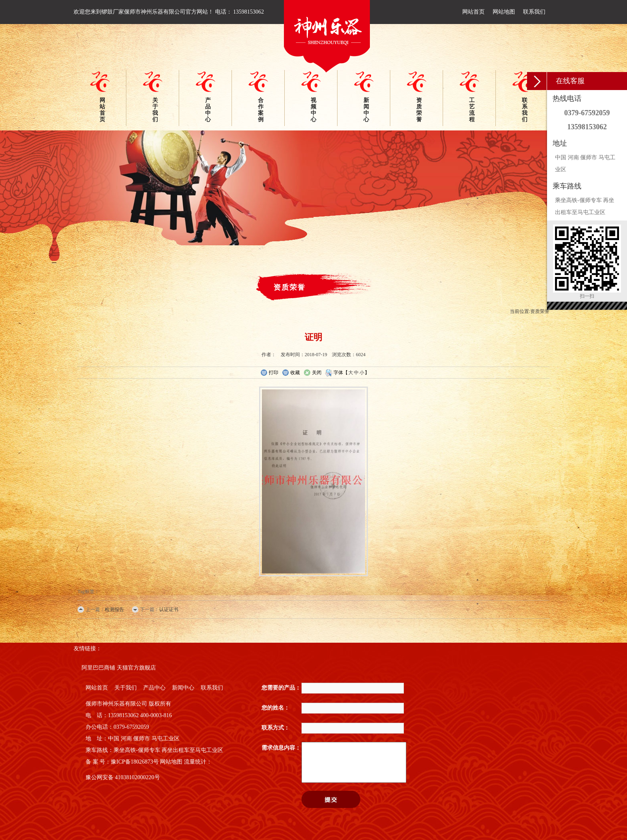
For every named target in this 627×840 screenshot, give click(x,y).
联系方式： (276, 728)
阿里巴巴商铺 (98, 668)
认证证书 (169, 609)
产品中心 (208, 110)
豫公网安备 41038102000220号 (123, 777)
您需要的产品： (281, 688)
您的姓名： (276, 708)
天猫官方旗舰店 (136, 668)
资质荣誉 (419, 110)
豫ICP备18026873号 (135, 762)
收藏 (291, 373)
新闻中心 (366, 110)
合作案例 (261, 110)
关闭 (313, 373)
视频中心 (313, 110)
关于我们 (155, 110)
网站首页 (473, 12)
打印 (269, 373)
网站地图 (504, 12)
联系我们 (534, 12)
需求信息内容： (281, 748)
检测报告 (114, 609)
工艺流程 (472, 110)
